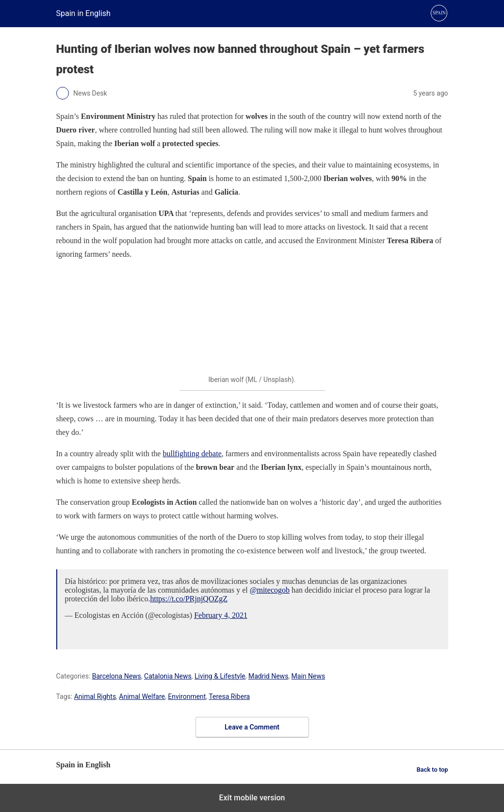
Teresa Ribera (229, 696)
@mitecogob (270, 590)
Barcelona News (117, 676)
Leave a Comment (252, 727)
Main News (309, 676)
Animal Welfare (142, 696)
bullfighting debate (192, 454)
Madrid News (268, 676)
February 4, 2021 (221, 615)
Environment (187, 696)
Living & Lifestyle (220, 676)
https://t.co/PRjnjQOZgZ (189, 599)
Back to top (432, 770)
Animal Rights (95, 696)
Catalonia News (168, 676)
